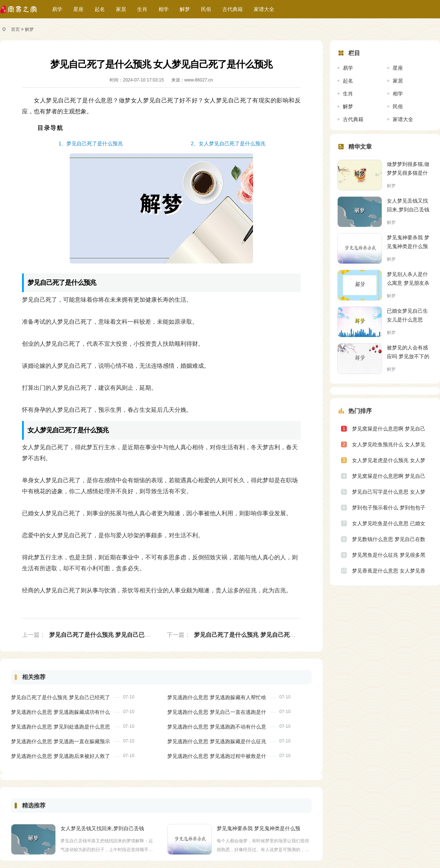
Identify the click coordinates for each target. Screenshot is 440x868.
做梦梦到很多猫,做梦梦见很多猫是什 (408, 168)
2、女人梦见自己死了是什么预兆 (228, 144)
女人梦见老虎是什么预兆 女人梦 (389, 460)
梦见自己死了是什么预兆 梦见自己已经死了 (60, 697)
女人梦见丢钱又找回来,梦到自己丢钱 (102, 828)
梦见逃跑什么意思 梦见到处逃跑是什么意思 (60, 727)
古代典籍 (232, 9)
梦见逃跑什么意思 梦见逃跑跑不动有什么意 (217, 727)
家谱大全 (264, 9)
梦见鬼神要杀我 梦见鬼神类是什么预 (258, 828)
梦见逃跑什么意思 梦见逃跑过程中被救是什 (217, 756)
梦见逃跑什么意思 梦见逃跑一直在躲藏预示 (60, 741)
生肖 (142, 9)
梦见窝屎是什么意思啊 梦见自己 (389, 429)
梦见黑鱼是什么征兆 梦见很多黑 (389, 555)
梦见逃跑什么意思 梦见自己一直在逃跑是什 (217, 712)
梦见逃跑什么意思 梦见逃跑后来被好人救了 (60, 756)
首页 (15, 29)
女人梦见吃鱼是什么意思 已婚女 (389, 523)
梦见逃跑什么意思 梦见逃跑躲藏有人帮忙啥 (217, 697)
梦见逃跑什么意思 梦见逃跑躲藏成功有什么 (60, 712)
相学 (164, 9)
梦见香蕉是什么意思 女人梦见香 (389, 571)
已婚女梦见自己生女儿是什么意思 (407, 315)
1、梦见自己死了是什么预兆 (91, 144)
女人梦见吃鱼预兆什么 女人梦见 (389, 444)
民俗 (206, 9)
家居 (121, 9)
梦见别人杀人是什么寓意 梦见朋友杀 (408, 279)
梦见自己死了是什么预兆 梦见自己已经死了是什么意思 (120, 635)
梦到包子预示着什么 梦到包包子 (389, 508)
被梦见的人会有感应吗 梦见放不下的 (408, 352)
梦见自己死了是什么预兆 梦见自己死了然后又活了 (259, 635)
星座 (78, 9)
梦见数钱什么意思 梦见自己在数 (389, 539)
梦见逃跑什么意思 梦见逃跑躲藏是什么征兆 (217, 741)
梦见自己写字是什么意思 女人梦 (389, 492)
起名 (100, 9)
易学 (57, 9)
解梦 (185, 9)
